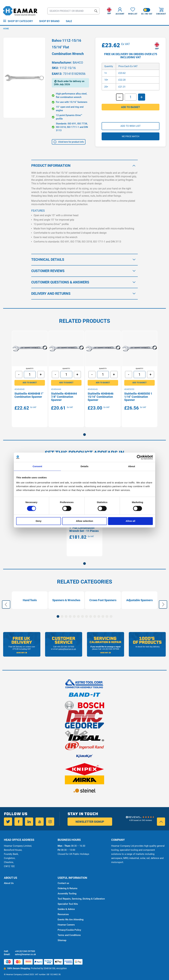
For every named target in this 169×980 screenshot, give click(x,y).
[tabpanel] (30, 378)
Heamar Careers (66, 925)
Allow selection (84, 521)
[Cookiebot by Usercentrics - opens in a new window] (139, 457)
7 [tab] (82, 616)
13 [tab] (107, 616)
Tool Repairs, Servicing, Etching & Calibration (81, 899)
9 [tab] (91, 616)
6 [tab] (78, 616)
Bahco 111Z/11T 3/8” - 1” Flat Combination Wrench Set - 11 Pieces (84, 530)
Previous (6, 605)
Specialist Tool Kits (68, 904)
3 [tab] (66, 616)
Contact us (63, 883)
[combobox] (73, 11)
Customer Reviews (48, 268)
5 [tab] (74, 616)
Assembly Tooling (67, 894)
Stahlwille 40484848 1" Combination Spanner (30, 396)
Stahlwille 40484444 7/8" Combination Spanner (65, 397)
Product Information (51, 163)
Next (163, 605)
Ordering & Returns (68, 888)
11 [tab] (99, 616)
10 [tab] (95, 616)
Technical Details (48, 257)
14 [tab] (111, 616)
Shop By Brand (49, 21)
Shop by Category (20, 21)
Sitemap (62, 940)
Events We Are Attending (71, 920)
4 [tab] (70, 616)
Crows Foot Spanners (103, 602)
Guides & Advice (66, 909)
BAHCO (78, 63)
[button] (109, 10)
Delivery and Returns (51, 291)
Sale (69, 21)
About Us (9, 883)
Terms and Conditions (69, 935)
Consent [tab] (37, 466)
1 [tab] (84, 433)
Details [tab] (84, 466)
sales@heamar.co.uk (25, 954)
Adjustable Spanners (139, 602)
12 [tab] (103, 616)
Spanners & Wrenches (66, 602)
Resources (63, 914)
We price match (131, 140)
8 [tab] (87, 616)
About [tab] (132, 466)
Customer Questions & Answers (60, 280)
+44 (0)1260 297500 (25, 951)
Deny (39, 521)
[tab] (84, 163)
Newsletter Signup (90, 822)
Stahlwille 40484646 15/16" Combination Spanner (101, 397)
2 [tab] (62, 616)
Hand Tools (30, 602)
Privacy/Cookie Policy (69, 930)
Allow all (130, 521)
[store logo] (20, 11)
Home (6, 29)
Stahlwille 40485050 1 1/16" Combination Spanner (139, 397)
